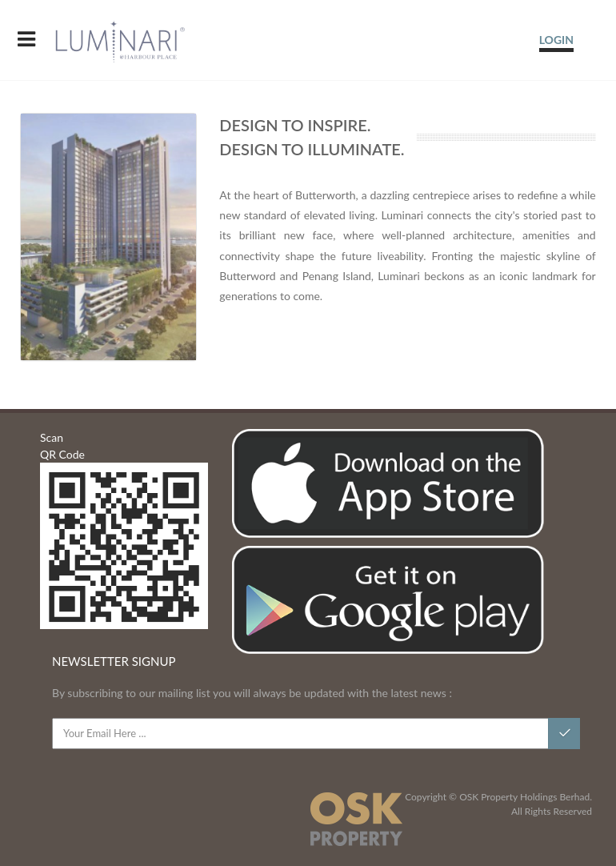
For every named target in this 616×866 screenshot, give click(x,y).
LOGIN (556, 40)
